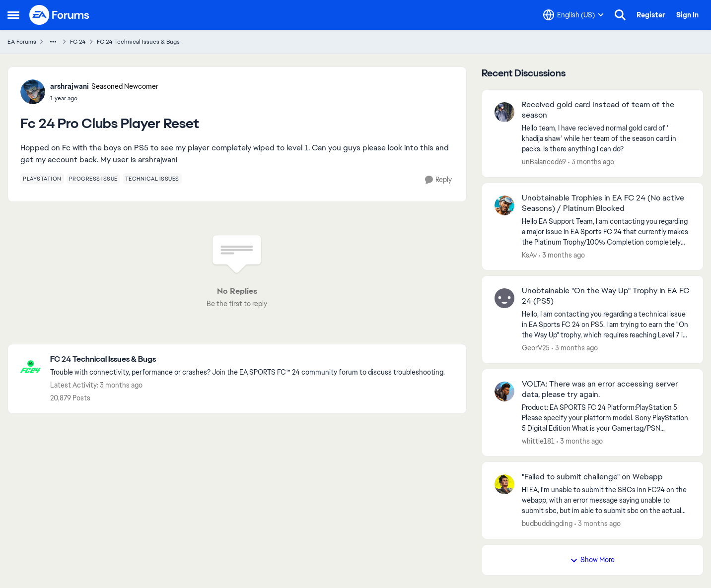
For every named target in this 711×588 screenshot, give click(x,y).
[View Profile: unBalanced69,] (504, 112)
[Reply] (438, 180)
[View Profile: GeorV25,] (504, 298)
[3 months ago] (591, 162)
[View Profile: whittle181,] (504, 392)
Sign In (687, 15)
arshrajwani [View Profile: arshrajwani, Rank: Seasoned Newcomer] (70, 86)
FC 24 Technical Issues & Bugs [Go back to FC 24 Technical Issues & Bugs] (138, 42)
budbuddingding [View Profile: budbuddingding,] (547, 523)
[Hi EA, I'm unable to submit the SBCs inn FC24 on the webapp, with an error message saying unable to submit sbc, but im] (606, 500)
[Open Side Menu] (13, 15)
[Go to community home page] (60, 15)
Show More (592, 560)
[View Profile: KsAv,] (504, 205)
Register (651, 15)
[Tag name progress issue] (93, 179)
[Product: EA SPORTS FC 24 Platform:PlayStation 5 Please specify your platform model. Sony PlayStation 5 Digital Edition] (606, 418)
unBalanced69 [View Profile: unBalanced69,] (544, 162)
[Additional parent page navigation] (53, 42)
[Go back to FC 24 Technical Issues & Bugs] (248, 359)
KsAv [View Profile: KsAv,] (529, 255)
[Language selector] (573, 15)
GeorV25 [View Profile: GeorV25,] (536, 348)
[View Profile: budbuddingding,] (504, 484)
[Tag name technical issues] (152, 179)
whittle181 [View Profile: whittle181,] (538, 441)
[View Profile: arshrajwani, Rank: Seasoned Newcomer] (33, 92)
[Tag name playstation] (42, 179)
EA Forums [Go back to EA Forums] (22, 42)
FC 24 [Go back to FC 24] (78, 42)
